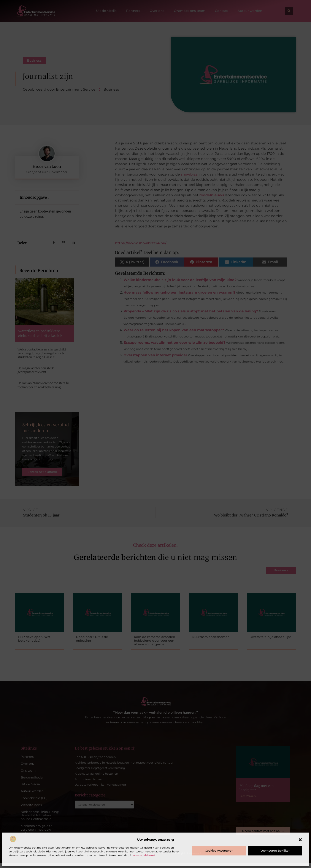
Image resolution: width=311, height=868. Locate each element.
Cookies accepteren (219, 850)
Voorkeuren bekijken (275, 850)
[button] (300, 840)
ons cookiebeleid (144, 855)
